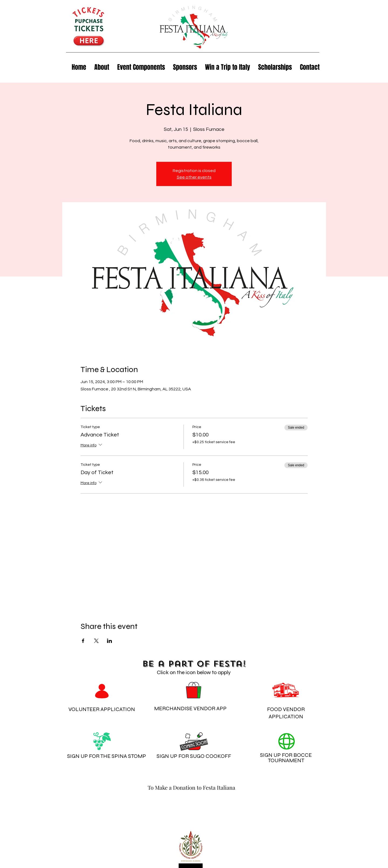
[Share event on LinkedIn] (110, 641)
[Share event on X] (96, 641)
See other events (194, 177)
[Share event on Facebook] (83, 641)
